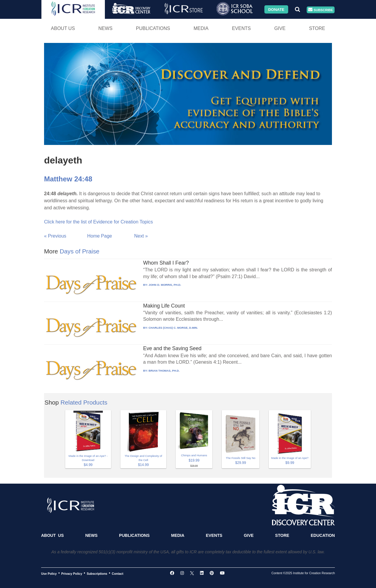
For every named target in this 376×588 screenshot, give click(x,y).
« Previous (55, 236)
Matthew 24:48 (68, 179)
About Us (63, 28)
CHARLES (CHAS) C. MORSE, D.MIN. (173, 328)
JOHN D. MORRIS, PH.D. (165, 285)
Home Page (100, 236)
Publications (153, 28)
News (105, 28)
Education (323, 535)
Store (317, 28)
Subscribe (320, 10)
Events (241, 28)
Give (280, 28)
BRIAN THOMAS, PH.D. (164, 371)
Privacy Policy (72, 573)
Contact (118, 573)
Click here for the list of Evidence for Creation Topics (99, 222)
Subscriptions (97, 573)
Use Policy (49, 573)
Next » (141, 236)
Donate (276, 9)
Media (201, 28)
